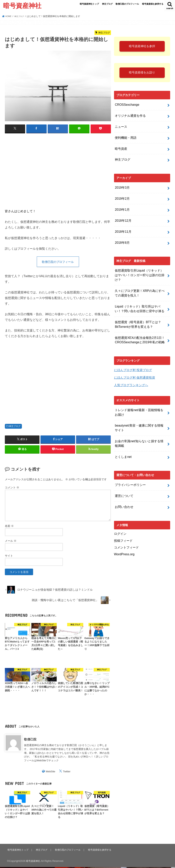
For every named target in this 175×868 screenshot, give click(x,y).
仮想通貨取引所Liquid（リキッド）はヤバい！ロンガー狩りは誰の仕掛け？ (140, 266)
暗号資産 (121, 148)
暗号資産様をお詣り (142, 75)
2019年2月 (122, 196)
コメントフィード (126, 523)
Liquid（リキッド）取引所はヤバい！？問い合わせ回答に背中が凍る (140, 295)
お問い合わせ (124, 484)
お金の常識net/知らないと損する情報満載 (140, 423)
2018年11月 (122, 227)
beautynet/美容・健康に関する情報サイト (140, 409)
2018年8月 (122, 237)
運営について (124, 473)
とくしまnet (123, 436)
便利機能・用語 (125, 138)
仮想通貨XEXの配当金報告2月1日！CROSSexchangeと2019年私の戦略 (138, 324)
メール (11, 542)
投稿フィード (123, 516)
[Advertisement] (58, 170)
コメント (12, 488)
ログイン (120, 510)
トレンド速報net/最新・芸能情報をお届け (140, 394)
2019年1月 (122, 206)
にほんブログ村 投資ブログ (132, 354)
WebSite (51, 772)
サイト (9, 557)
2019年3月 (122, 186)
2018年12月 (122, 216)
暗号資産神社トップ (89, 4)
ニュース (121, 128)
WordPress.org (124, 529)
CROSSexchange (126, 107)
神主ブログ (107, 4)
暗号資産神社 (22, 6)
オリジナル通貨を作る (129, 118)
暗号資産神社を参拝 (142, 47)
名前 (9, 527)
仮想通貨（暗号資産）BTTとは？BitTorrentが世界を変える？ (136, 310)
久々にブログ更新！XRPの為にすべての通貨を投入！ (140, 281)
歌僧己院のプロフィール (127, 4)
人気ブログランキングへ (130, 368)
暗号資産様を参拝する (153, 4)
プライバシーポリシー (129, 463)
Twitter (67, 772)
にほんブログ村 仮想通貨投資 (133, 361)
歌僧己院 (30, 740)
